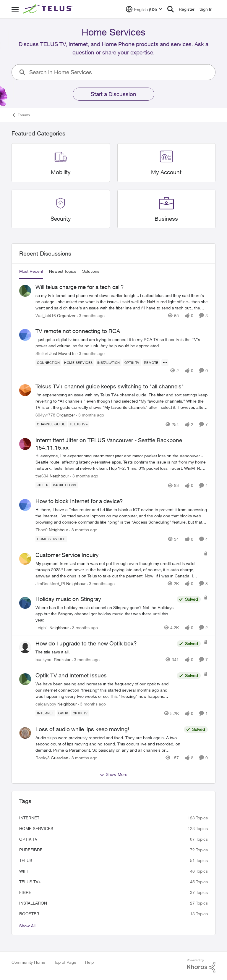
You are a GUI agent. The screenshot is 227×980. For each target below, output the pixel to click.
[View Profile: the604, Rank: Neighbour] (25, 444)
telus (26, 860)
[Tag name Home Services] (78, 363)
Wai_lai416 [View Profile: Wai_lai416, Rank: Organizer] (46, 315)
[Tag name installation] (109, 363)
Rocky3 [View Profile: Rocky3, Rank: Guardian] (43, 757)
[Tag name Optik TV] (132, 363)
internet (29, 818)
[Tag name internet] (45, 713)
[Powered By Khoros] (201, 966)
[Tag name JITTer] (43, 485)
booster (29, 914)
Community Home (28, 962)
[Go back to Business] (166, 219)
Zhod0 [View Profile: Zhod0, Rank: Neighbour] (42, 530)
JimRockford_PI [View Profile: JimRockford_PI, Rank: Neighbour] (50, 583)
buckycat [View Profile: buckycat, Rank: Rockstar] (44, 659)
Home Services (36, 828)
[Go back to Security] (61, 219)
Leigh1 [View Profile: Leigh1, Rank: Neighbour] (42, 628)
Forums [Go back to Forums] (21, 115)
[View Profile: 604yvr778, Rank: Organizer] (25, 390)
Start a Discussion (113, 94)
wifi (23, 871)
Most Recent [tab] (31, 271)
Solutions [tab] (91, 271)
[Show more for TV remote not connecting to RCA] (165, 363)
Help (89, 962)
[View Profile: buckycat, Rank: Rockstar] (25, 647)
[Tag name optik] (63, 713)
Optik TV (28, 839)
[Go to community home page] (48, 9)
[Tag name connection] (48, 363)
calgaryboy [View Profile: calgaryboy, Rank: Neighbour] (46, 704)
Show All (27, 926)
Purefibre (31, 850)
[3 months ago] (91, 315)
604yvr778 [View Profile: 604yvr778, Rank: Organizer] (45, 415)
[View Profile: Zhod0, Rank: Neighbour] (25, 505)
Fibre (25, 892)
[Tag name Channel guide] (51, 424)
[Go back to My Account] (166, 172)
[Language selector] (144, 9)
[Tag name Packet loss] (65, 485)
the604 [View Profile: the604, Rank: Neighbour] (42, 476)
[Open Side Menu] (15, 9)
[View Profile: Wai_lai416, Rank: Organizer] (25, 291)
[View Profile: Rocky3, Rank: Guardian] (25, 733)
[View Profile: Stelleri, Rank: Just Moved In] (25, 335)
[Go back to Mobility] (61, 172)
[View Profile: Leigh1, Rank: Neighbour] (25, 603)
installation (33, 903)
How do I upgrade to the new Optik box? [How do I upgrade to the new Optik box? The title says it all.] (86, 643)
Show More (113, 774)
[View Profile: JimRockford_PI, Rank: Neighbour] (25, 559)
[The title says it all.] (105, 652)
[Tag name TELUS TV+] (79, 424)
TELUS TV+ (30, 882)
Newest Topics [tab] (63, 271)
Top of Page (65, 962)
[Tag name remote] (151, 363)
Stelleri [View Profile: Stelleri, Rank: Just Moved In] (42, 353)
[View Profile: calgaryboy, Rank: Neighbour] (25, 679)
